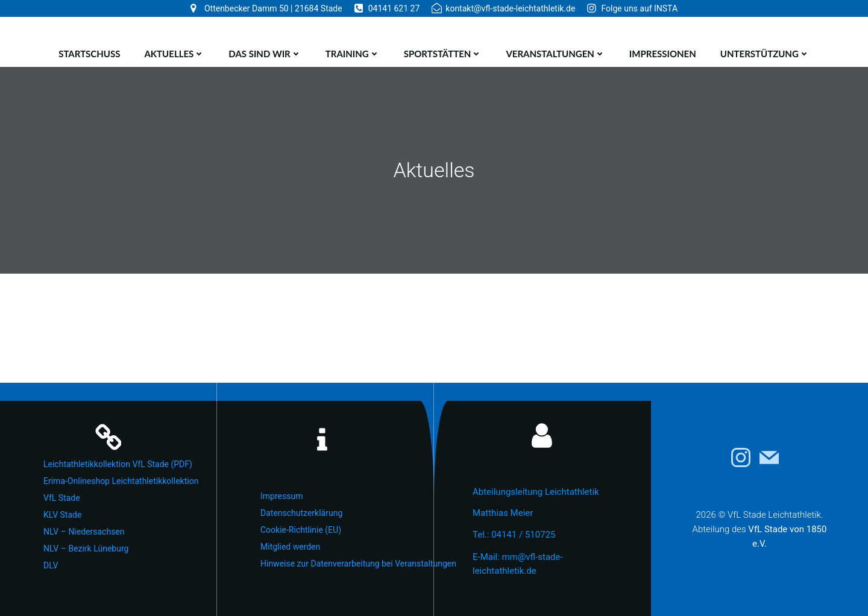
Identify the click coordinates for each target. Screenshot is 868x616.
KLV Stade (62, 515)
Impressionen (663, 54)
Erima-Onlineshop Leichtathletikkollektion (120, 481)
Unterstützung (765, 54)
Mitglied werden (290, 547)
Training (353, 54)
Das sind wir (265, 54)
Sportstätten (443, 54)
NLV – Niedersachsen (84, 532)
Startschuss (89, 54)
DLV (51, 565)
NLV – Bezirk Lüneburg (86, 548)
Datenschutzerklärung (301, 513)
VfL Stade (62, 498)
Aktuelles (174, 54)
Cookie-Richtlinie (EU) (301, 530)
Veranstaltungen (555, 54)
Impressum (281, 496)
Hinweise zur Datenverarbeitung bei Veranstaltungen (337, 564)
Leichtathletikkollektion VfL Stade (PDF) (118, 464)
